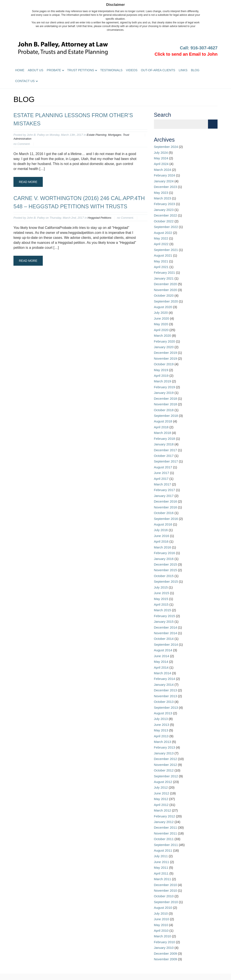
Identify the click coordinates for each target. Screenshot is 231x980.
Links (183, 70)
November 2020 (166, 290)
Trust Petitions (81, 70)
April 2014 (161, 667)
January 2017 (164, 496)
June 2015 (162, 593)
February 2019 (165, 387)
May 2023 (161, 193)
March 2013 (163, 742)
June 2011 (162, 862)
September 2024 (166, 147)
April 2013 (161, 736)
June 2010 (162, 919)
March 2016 (163, 547)
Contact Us (25, 81)
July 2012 (161, 787)
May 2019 (161, 370)
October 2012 (164, 770)
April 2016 (161, 541)
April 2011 (161, 873)
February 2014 (165, 679)
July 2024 (161, 153)
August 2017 (163, 467)
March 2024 (163, 170)
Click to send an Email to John (186, 54)
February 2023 (165, 204)
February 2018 (165, 439)
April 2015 (161, 604)
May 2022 (161, 238)
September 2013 (166, 708)
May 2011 (161, 868)
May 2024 (161, 158)
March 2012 (163, 810)
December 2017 (166, 450)
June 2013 (162, 725)
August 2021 (163, 255)
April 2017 (161, 479)
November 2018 (166, 404)
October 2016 (164, 513)
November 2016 (166, 507)
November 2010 (166, 890)
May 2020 (161, 324)
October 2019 (164, 364)
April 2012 (161, 805)
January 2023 (164, 210)
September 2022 (166, 227)
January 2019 (164, 393)
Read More (28, 182)
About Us (35, 70)
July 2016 (161, 530)
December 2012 (166, 759)
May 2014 (161, 662)
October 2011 (164, 839)
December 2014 (166, 627)
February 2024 (165, 175)
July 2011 (161, 856)
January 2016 (164, 559)
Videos (132, 70)
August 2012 (163, 782)
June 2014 (162, 656)
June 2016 (162, 536)
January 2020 (164, 347)
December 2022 (166, 215)
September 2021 (166, 250)
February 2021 (165, 272)
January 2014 (164, 685)
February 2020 (165, 341)
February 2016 (165, 553)
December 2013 (166, 690)
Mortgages (115, 135)
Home (20, 70)
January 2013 (164, 753)
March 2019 (163, 381)
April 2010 (161, 931)
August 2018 (163, 421)
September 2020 (166, 301)
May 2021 (161, 261)
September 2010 (166, 902)
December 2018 (166, 399)
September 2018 (166, 416)
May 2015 (161, 599)
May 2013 (161, 730)
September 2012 (166, 776)
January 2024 (164, 181)
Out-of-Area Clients (158, 70)
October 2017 (164, 456)
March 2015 (163, 610)
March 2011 (163, 879)
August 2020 (163, 307)
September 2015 (166, 581)
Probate (54, 70)
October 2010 (164, 896)
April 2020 (161, 330)
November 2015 (166, 570)
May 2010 (161, 925)
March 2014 (163, 673)
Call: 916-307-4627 (199, 48)
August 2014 (163, 650)
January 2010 (164, 948)
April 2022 (161, 244)
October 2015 (164, 576)
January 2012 (164, 822)
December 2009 (166, 953)
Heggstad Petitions (100, 218)
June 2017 (162, 473)
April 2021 (161, 267)
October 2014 (164, 639)
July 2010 (161, 913)
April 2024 (161, 164)
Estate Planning (97, 135)
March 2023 (163, 198)
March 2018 (163, 433)
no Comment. (22, 144)
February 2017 (165, 490)
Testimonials (111, 70)
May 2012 (161, 799)
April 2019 (161, 376)
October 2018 (164, 410)
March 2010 (163, 936)
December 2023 (166, 187)
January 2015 (164, 622)
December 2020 (166, 284)
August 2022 (163, 233)
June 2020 (162, 318)
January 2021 (164, 278)
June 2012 (162, 793)
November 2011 (166, 833)
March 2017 (163, 484)
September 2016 (166, 519)
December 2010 (166, 885)
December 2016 (166, 501)
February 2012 (165, 816)
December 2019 (166, 353)
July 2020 (161, 313)
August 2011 (163, 850)
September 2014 (166, 644)
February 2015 (165, 616)
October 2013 (164, 702)
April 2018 (161, 427)
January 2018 (164, 444)
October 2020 (164, 295)
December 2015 (166, 564)
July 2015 (161, 587)
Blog (195, 70)
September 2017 (166, 461)
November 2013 (166, 696)
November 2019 (166, 358)
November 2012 (166, 765)
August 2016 (163, 524)
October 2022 (164, 221)
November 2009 (166, 959)
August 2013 (163, 713)
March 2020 (163, 336)
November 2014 (166, 633)
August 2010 (163, 908)
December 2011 (166, 827)
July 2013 (161, 719)
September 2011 (166, 845)
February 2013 (165, 747)
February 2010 (165, 942)
